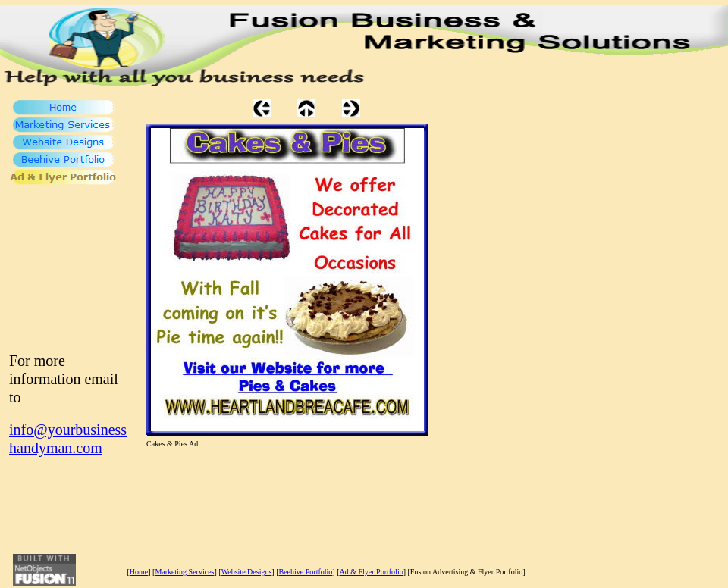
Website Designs (247, 572)
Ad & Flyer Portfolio (372, 572)
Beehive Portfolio (306, 572)
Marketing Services (184, 572)
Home (139, 572)
